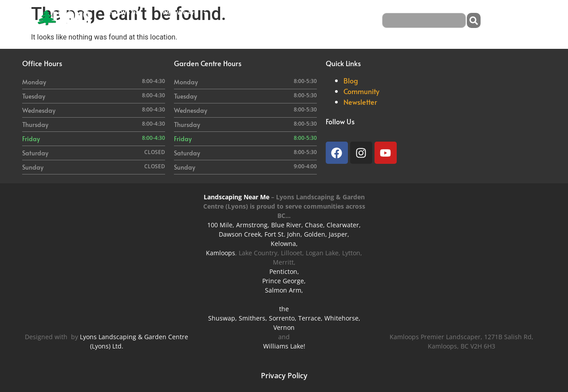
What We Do (126, 13)
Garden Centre (243, 12)
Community (361, 91)
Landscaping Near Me (237, 197)
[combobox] (424, 20)
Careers (330, 12)
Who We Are (185, 13)
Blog (110, 28)
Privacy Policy (284, 376)
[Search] (474, 20)
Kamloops (221, 253)
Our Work (291, 12)
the (284, 309)
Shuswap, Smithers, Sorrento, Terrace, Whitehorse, (284, 318)
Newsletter (360, 102)
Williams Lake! (284, 346)
